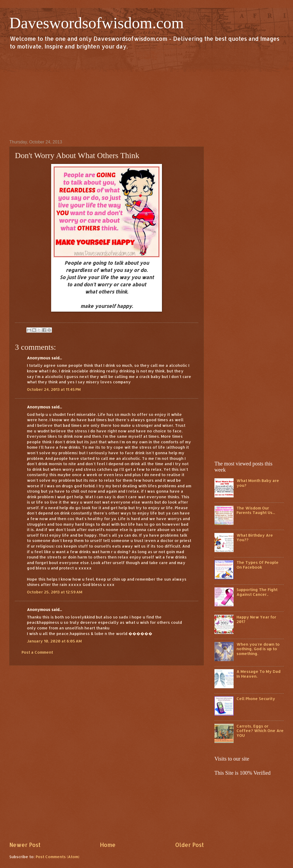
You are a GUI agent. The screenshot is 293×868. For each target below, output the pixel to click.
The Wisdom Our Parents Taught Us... (256, 510)
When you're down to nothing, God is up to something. (258, 649)
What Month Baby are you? (258, 483)
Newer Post (25, 845)
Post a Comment (37, 652)
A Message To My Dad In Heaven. (259, 674)
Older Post (189, 845)
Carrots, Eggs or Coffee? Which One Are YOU (260, 731)
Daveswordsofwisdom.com (97, 23)
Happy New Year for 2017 (256, 619)
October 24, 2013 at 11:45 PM (54, 389)
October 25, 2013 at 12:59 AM (55, 592)
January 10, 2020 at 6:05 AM (54, 641)
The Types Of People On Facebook (258, 565)
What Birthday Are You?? (255, 538)
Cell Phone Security (256, 699)
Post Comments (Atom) (58, 857)
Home (108, 845)
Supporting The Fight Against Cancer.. (257, 592)
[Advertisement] (146, 94)
